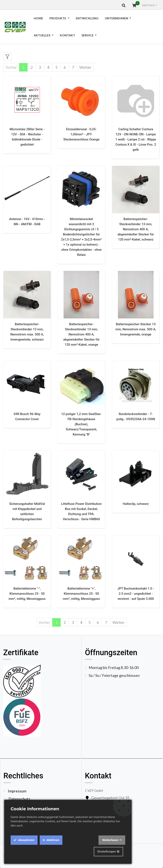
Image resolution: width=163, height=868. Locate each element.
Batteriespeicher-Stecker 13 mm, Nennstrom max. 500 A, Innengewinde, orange (136, 329)
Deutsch (149, 5)
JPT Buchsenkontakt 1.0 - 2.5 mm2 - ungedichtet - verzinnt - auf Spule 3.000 (136, 594)
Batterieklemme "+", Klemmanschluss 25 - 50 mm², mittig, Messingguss (81, 594)
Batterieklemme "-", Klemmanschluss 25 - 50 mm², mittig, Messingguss (27, 594)
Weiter (85, 67)
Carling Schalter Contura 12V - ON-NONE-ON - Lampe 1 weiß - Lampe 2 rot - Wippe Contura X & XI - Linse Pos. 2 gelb (136, 139)
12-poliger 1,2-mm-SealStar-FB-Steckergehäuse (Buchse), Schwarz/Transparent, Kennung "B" (81, 424)
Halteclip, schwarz (136, 504)
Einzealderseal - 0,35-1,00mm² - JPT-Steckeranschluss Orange (81, 134)
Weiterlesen (110, 840)
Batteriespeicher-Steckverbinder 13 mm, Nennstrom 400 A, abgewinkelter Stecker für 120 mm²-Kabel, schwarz (136, 229)
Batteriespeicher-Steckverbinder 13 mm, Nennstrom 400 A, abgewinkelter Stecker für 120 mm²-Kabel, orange (81, 334)
